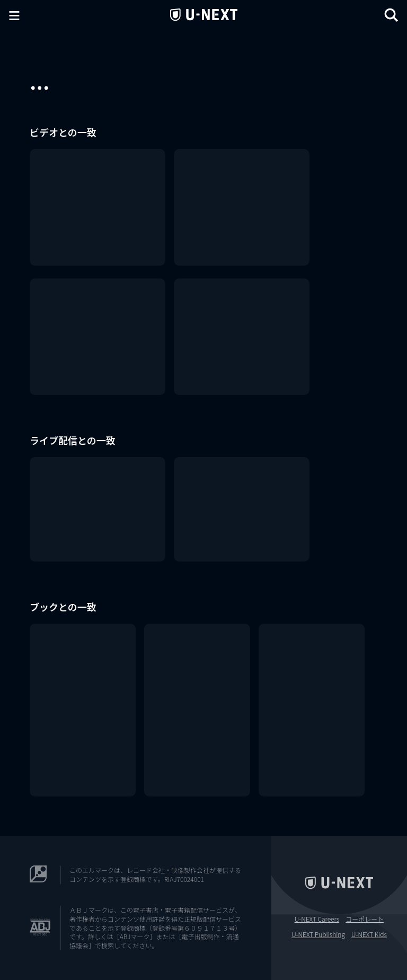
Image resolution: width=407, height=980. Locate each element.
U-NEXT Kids (369, 934)
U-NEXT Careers (317, 919)
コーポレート (365, 919)
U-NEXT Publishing (318, 934)
